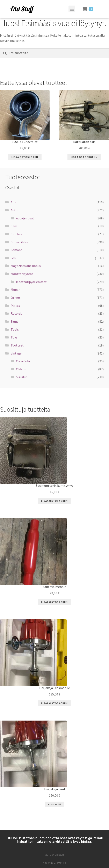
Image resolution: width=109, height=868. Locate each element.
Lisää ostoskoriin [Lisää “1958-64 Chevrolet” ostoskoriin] (25, 157)
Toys (14, 337)
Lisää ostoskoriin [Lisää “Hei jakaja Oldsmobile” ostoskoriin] (54, 703)
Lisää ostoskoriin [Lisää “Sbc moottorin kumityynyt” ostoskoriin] (54, 501)
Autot (15, 210)
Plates (15, 306)
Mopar (15, 290)
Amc (14, 202)
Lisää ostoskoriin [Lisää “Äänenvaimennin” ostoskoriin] (54, 602)
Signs (14, 321)
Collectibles (19, 242)
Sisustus (22, 377)
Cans (14, 226)
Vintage (16, 353)
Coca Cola (23, 361)
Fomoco (16, 250)
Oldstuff (22, 369)
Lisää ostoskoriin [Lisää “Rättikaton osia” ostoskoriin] (84, 157)
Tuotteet (17, 345)
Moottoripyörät (22, 274)
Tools (15, 329)
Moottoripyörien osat (31, 282)
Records (16, 313)
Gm (13, 258)
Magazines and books (26, 266)
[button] (72, 9)
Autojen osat (25, 218)
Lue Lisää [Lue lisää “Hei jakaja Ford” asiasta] (55, 804)
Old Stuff (22, 9)
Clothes (16, 234)
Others (16, 298)
